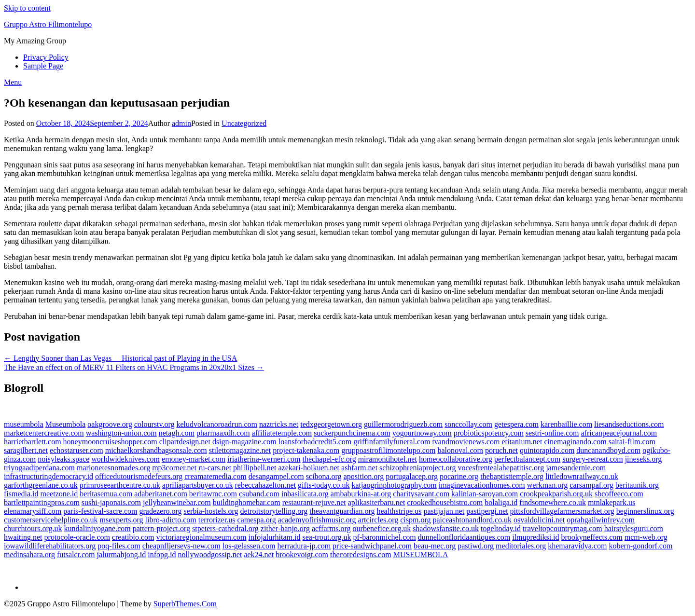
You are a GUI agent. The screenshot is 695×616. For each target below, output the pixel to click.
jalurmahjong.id (122, 554)
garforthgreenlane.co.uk (41, 485)
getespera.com (516, 424)
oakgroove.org (110, 424)
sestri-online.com (552, 433)
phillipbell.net (255, 468)
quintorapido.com (547, 450)
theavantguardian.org (342, 511)
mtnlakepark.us (612, 502)
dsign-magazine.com (244, 442)
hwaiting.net (23, 537)
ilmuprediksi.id (535, 537)
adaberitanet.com (161, 494)
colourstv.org (154, 424)
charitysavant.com (421, 494)
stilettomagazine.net (240, 450)
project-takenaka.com (306, 450)
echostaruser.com (76, 450)
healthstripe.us (399, 511)
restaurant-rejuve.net (314, 502)
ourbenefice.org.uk (382, 528)
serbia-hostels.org (211, 511)
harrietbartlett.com (33, 442)
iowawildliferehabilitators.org (50, 546)
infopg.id (162, 554)
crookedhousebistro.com (445, 502)
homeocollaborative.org (456, 459)
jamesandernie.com (576, 468)
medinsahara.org (29, 554)
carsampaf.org (591, 485)
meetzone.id (59, 494)
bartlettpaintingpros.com (42, 502)
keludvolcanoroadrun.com (217, 424)
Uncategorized (244, 123)
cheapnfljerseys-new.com (181, 546)
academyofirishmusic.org (317, 520)
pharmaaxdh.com (223, 433)
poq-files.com (119, 546)
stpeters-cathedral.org (225, 528)
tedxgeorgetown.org (331, 424)
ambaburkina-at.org (361, 494)
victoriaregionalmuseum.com (201, 537)
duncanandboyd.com (608, 450)
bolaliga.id (501, 502)
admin (181, 123)
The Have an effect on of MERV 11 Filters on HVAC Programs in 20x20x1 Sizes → (134, 367)
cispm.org (415, 520)
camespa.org (257, 520)
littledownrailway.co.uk (582, 476)
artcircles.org (378, 520)
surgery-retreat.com (592, 459)
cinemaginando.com (575, 442)
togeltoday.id (501, 528)
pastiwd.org (476, 546)
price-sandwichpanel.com (372, 546)
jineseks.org (644, 459)
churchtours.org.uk (33, 528)
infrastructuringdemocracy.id (49, 476)
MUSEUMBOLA (421, 554)
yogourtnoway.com (422, 433)
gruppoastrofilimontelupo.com (388, 450)
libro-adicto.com (171, 520)
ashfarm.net (359, 468)
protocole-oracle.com (77, 537)
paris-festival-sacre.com (100, 511)
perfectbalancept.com (527, 459)
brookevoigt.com (302, 554)
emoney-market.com (194, 459)
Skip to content (27, 8)
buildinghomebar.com (247, 502)
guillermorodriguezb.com (403, 424)
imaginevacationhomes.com (482, 485)
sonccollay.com (468, 424)
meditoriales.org (521, 546)
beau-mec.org (435, 546)
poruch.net (501, 450)
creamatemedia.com (215, 476)
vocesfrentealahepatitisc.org (501, 468)
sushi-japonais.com (111, 502)
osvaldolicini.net (539, 520)
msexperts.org (122, 520)
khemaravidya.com (577, 546)
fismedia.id (21, 494)
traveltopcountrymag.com (563, 528)
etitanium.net (522, 442)
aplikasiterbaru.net (377, 502)
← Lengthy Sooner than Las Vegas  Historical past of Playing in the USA (120, 358)
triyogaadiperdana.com (39, 468)
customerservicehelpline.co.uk (51, 520)
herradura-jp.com (304, 546)
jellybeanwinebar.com (177, 502)
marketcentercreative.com (44, 433)
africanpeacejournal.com (619, 433)
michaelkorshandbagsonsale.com (156, 450)
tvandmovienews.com (466, 442)
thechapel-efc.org (329, 459)
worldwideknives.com (125, 459)
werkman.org (548, 485)
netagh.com (177, 433)
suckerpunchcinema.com (352, 433)
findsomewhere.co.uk (553, 502)
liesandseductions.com (629, 424)
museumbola (24, 424)
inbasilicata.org (305, 494)
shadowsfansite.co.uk (446, 528)
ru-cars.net (215, 468)
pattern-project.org (161, 528)
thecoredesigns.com (361, 554)
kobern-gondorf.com (640, 546)
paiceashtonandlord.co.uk (473, 520)
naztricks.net (279, 424)
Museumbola (66, 424)
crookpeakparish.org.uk (556, 494)
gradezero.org (160, 511)
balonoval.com (460, 450)
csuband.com (259, 494)
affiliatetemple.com (282, 433)
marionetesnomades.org (113, 468)
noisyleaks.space (63, 459)
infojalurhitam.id (275, 537)
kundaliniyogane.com (97, 528)
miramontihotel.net (388, 459)
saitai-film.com (632, 442)
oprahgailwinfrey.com (601, 520)
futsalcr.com (76, 554)
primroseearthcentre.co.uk (120, 485)
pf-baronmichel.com (385, 537)
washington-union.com (121, 433)
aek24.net (259, 554)
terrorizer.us (217, 520)
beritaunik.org (637, 485)
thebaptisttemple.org (512, 476)
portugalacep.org (412, 476)
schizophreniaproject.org (417, 468)
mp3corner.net (174, 468)
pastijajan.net (444, 511)
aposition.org (364, 476)
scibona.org (324, 476)
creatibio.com (133, 537)
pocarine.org (459, 476)
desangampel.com (276, 476)
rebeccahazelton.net (265, 485)
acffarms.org (331, 528)
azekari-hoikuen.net (309, 468)
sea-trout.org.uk (327, 537)
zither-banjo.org (285, 528)
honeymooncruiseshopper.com (110, 442)
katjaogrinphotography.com (394, 485)
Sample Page (43, 66)
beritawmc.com (213, 494)
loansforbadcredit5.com (315, 442)
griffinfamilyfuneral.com (392, 442)
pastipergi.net (487, 511)
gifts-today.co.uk (324, 485)
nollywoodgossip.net (210, 554)
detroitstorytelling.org (274, 511)
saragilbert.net (26, 450)
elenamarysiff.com (33, 511)
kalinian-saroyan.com (485, 494)
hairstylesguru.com (634, 528)
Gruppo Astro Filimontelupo (48, 24)
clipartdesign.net (185, 442)
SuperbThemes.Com (185, 604)
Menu (13, 82)
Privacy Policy (46, 57)
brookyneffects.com (592, 537)
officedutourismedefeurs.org (139, 476)
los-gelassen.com (249, 546)
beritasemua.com (106, 494)
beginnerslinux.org (645, 511)
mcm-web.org (646, 537)
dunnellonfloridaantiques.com (464, 537)
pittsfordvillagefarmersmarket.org (562, 511)
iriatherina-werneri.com (264, 459)
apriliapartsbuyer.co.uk (198, 485)
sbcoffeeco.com (619, 494)
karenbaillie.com (566, 424)
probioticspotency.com (489, 433)
